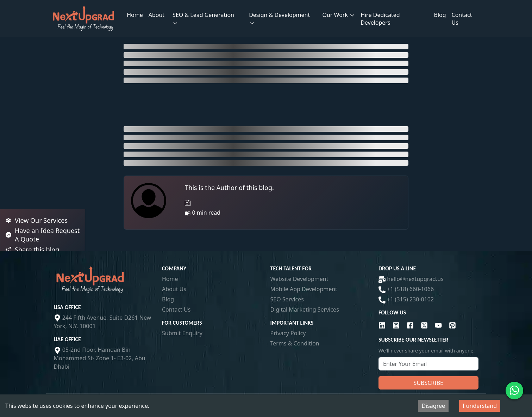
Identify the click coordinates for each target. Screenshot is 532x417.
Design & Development (279, 19)
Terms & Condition (295, 343)
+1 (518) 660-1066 (406, 289)
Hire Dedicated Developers (380, 19)
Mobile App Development (304, 289)
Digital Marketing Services (305, 309)
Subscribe (428, 383)
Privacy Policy (288, 333)
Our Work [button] (339, 15)
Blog (440, 15)
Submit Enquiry (182, 333)
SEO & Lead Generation (203, 19)
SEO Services (287, 299)
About (157, 15)
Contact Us (462, 19)
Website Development (299, 279)
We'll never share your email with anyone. (427, 351)
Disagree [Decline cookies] (433, 406)
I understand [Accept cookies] (480, 406)
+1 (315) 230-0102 (406, 299)
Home (135, 15)
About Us (174, 289)
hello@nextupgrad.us (411, 279)
